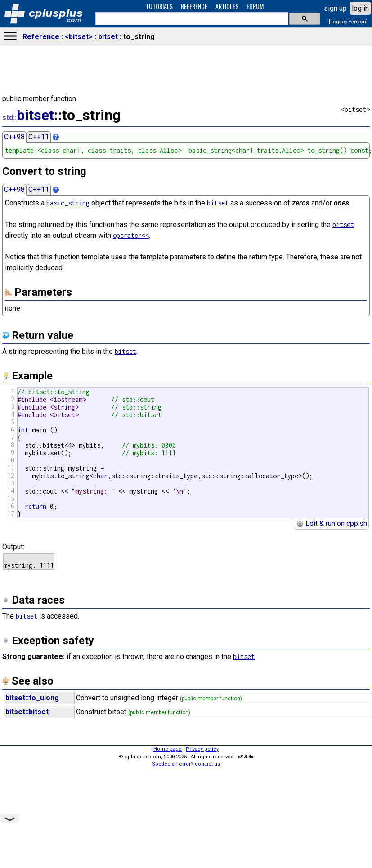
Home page (168, 749)
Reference (41, 37)
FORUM (255, 6)
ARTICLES (227, 6)
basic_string (68, 203)
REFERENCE (194, 6)
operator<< (131, 235)
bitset (108, 37)
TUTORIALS (159, 6)
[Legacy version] (348, 22)
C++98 (14, 137)
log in (360, 8)
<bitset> (79, 37)
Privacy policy (202, 749)
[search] (191, 19)
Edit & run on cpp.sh (332, 523)
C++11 (39, 137)
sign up (335, 8)
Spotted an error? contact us (186, 764)
